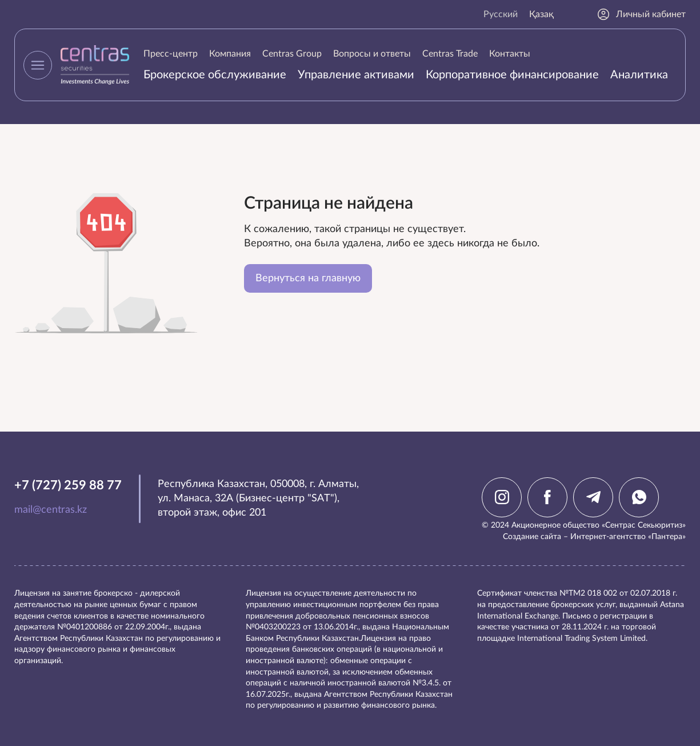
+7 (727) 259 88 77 (68, 485)
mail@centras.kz (51, 510)
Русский (501, 14)
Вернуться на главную (308, 278)
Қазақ (541, 14)
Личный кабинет (641, 14)
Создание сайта (532, 537)
